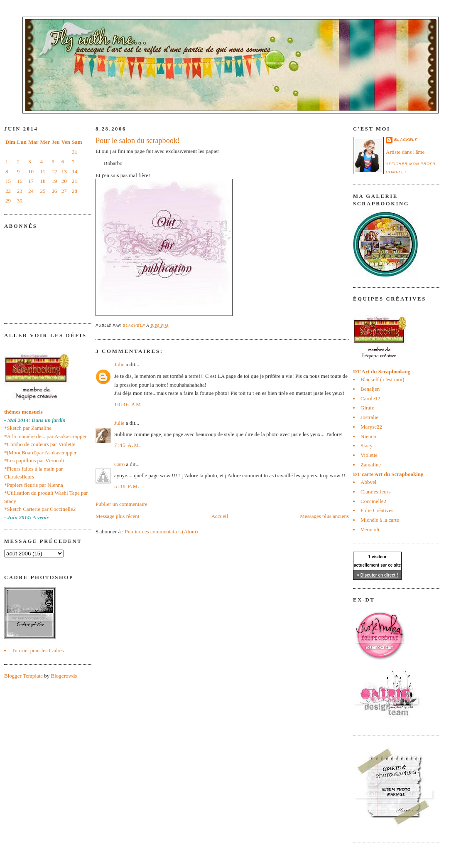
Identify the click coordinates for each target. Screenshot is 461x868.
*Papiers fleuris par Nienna (34, 485)
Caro (119, 464)
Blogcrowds (64, 676)
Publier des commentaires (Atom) (162, 531)
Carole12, (371, 398)
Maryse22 (371, 427)
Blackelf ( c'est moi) (382, 379)
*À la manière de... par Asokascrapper (45, 436)
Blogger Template (23, 676)
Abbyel (368, 482)
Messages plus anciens (324, 516)
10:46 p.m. (129, 404)
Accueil (220, 516)
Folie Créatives (377, 510)
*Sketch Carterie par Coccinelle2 (40, 509)
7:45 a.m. (128, 445)
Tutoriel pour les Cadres (38, 650)
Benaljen (370, 389)
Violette (369, 455)
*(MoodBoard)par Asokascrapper (40, 452)
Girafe (367, 408)
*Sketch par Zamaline (28, 428)
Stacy (367, 445)
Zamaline (371, 465)
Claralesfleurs (375, 492)
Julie (119, 364)
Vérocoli (370, 529)
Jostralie (369, 417)
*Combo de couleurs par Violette (40, 444)
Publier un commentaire (121, 504)
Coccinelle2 (373, 501)
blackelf (406, 140)
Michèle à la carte (380, 520)
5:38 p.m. (127, 486)
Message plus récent (117, 516)
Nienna (368, 436)
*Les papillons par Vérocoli (34, 460)
